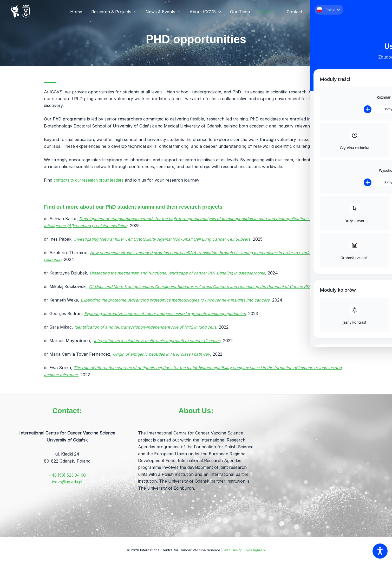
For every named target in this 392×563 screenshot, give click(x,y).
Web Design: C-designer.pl (245, 550)
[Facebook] (314, 12)
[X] (322, 12)
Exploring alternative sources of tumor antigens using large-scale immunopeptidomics (169, 320)
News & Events (167, 12)
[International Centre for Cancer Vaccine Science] (21, 11)
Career (270, 12)
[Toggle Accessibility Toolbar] (380, 551)
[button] (348, 12)
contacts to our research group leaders (93, 180)
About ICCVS (208, 12)
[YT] (330, 12)
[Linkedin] (338, 12)
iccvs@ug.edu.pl (67, 482)
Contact (295, 12)
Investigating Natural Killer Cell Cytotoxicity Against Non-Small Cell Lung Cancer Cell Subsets (166, 239)
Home (82, 12)
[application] (139, 12)
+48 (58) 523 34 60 (67, 475)
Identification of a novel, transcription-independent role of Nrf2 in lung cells (148, 334)
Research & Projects (119, 12)
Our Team (242, 12)
